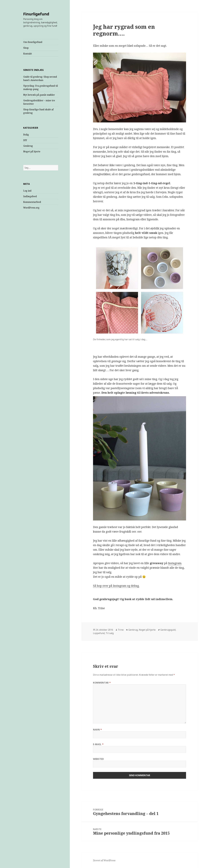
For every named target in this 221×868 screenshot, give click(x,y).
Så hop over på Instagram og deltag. (116, 586)
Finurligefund (36, 14)
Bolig (26, 135)
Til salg (110, 633)
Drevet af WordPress (104, 860)
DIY (25, 140)
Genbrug (28, 146)
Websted (98, 759)
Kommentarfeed (32, 202)
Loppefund (99, 633)
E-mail (98, 744)
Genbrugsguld (168, 630)
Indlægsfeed (30, 196)
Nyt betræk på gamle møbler (39, 95)
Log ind (27, 191)
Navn (97, 730)
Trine (121, 630)
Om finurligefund (33, 42)
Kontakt (28, 54)
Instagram (175, 563)
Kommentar (102, 683)
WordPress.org (31, 208)
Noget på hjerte (32, 151)
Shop (26, 48)
